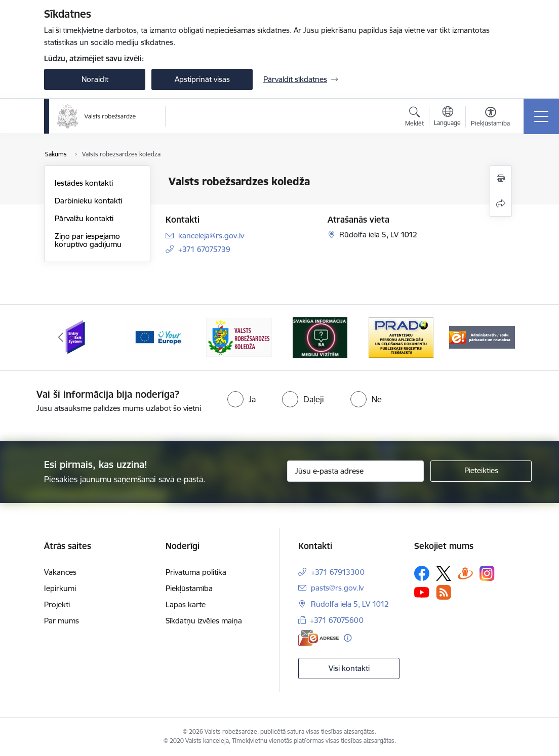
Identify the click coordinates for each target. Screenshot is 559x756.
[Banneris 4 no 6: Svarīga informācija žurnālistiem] (320, 337)
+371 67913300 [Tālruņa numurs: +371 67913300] (338, 572)
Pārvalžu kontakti (84, 218)
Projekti (57, 604)
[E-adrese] (318, 638)
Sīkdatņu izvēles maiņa (204, 621)
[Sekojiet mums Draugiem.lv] (465, 573)
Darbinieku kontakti (88, 201)
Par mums (62, 621)
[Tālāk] (498, 338)
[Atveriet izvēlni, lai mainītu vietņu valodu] (447, 117)
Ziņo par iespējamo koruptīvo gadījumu (88, 240)
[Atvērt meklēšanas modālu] (414, 118)
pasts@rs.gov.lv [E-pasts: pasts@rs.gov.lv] (337, 588)
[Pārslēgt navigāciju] (541, 116)
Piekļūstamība (189, 588)
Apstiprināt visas (202, 79)
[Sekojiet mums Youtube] (422, 592)
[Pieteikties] (481, 471)
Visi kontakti (349, 668)
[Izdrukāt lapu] (501, 178)
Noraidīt (95, 79)
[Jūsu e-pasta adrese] (355, 471)
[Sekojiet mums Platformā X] (444, 573)
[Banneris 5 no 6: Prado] (401, 337)
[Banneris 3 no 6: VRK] (239, 337)
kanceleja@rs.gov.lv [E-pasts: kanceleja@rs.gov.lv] (211, 236)
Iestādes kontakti (84, 183)
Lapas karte (186, 604)
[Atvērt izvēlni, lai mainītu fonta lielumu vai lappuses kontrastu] (490, 118)
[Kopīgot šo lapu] (501, 204)
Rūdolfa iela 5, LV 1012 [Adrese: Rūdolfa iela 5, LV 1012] (350, 604)
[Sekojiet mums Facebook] (422, 573)
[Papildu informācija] (348, 638)
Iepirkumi (60, 588)
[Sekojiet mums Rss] (444, 592)
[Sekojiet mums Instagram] (487, 573)
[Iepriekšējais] (61, 338)
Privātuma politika (196, 572)
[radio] (242, 399)
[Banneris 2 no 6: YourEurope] (158, 337)
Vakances (60, 572)
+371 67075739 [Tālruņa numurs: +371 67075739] (204, 249)
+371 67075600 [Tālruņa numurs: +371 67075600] (337, 620)
